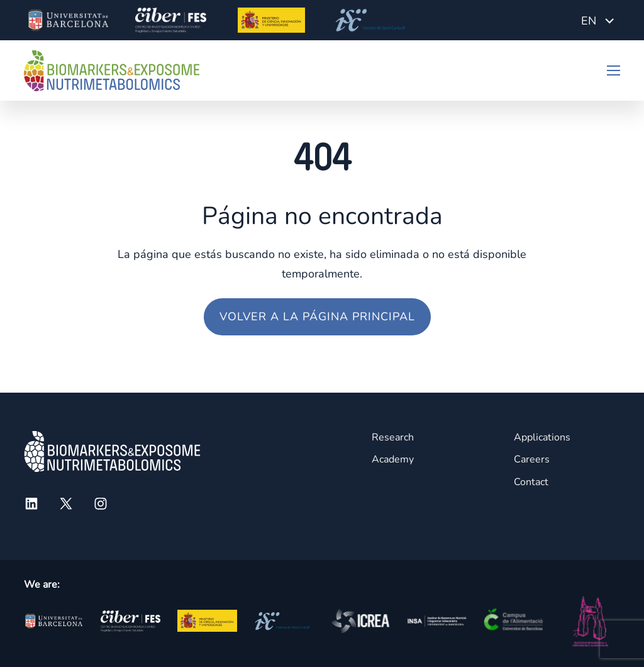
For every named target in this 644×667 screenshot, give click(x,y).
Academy (393, 459)
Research (393, 437)
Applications (542, 437)
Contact (531, 482)
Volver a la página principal (317, 317)
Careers (532, 459)
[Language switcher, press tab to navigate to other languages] (597, 20)
